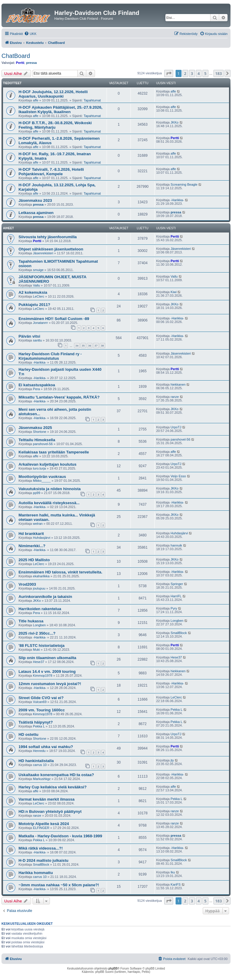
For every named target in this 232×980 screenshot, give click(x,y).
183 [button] (219, 73)
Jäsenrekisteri (43, 253)
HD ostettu (29, 734)
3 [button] (192, 73)
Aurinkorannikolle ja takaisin (45, 597)
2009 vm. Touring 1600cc (42, 710)
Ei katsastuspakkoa (37, 385)
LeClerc (39, 296)
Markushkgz (42, 779)
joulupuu (39, 588)
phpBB (113, 969)
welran (38, 524)
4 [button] (199, 73)
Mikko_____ (42, 481)
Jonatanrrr (40, 323)
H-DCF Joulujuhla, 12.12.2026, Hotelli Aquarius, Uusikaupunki (53, 94)
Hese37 (39, 662)
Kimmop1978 (43, 676)
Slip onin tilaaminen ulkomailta (47, 658)
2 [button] (185, 73)
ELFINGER (41, 828)
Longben (39, 625)
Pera (36, 389)
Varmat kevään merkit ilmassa (47, 799)
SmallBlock (179, 633)
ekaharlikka (41, 576)
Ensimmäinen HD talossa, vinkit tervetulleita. (60, 572)
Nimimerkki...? (32, 546)
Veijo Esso (178, 476)
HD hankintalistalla (36, 761)
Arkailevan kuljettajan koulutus (47, 464)
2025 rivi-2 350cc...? (37, 633)
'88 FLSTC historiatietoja (42, 646)
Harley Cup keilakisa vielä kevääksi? (53, 787)
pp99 (36, 493)
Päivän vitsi (29, 336)
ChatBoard (16, 56)
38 (102, 346)
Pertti (20, 63)
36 (90, 346)
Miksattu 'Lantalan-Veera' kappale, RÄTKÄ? (59, 397)
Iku (173, 872)
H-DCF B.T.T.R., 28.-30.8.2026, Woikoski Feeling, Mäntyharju (55, 125)
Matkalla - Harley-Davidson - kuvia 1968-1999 (60, 836)
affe (36, 100)
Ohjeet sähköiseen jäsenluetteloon (51, 249)
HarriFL (176, 596)
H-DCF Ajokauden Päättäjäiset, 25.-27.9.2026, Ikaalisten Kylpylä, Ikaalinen (60, 110)
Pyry (174, 608)
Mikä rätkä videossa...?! (41, 848)
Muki (36, 650)
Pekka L (176, 710)
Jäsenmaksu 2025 (35, 428)
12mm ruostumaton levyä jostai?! (50, 684)
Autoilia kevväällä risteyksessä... (49, 503)
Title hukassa (31, 621)
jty (172, 760)
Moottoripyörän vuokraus (42, 477)
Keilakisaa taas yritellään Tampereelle (54, 452)
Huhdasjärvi (42, 538)
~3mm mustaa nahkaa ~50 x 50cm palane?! (59, 885)
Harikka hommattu (36, 873)
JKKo (174, 122)
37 (96, 346)
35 (83, 346)
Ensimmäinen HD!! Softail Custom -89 (54, 319)
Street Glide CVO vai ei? (41, 698)
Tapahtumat (92, 100)
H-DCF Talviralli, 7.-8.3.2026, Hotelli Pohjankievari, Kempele (51, 172)
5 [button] (205, 73)
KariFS (176, 884)
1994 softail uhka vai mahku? (46, 747)
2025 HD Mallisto (34, 560)
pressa (32, 63)
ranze (175, 397)
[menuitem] (30, 34)
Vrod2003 (27, 584)
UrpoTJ (176, 427)
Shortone (40, 432)
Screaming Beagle (184, 184)
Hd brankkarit (31, 534)
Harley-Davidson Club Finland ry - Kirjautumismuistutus (50, 356)
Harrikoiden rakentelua (40, 609)
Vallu (36, 285)
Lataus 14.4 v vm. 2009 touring (47, 671)
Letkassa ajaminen (36, 213)
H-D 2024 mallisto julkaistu (43, 860)
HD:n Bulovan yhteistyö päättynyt (50, 811)
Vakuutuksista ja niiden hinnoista (50, 489)
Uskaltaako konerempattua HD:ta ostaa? (56, 775)
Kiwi (173, 292)
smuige (38, 270)
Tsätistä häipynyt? (36, 722)
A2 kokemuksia (33, 292)
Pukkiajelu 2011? (34, 305)
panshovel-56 (43, 444)
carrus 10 (40, 765)
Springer (177, 584)
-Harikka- (177, 200)
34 (77, 346)
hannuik (176, 545)
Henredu (39, 751)
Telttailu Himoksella (37, 440)
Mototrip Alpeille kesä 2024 (44, 824)
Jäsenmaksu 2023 (35, 200)
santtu (37, 340)
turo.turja (39, 468)
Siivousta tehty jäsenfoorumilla (48, 237)
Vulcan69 (40, 702)
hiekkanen (178, 384)
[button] (169, 73)
